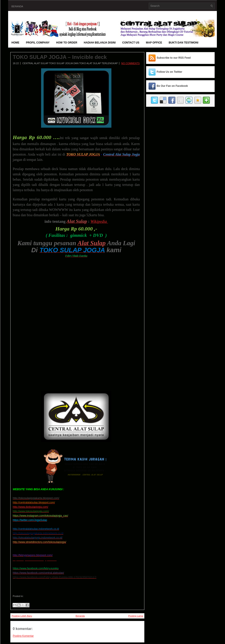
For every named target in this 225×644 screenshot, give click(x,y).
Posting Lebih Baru (22, 616)
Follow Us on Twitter (169, 72)
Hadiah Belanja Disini (100, 43)
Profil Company (38, 43)
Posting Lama (136, 616)
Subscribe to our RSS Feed (174, 58)
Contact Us (131, 43)
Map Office (154, 43)
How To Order (67, 43)
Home (15, 43)
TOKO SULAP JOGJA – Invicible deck (60, 57)
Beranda (17, 6)
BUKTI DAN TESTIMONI (184, 43)
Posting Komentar (23, 636)
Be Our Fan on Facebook (172, 86)
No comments (131, 63)
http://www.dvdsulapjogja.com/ (30, 507)
